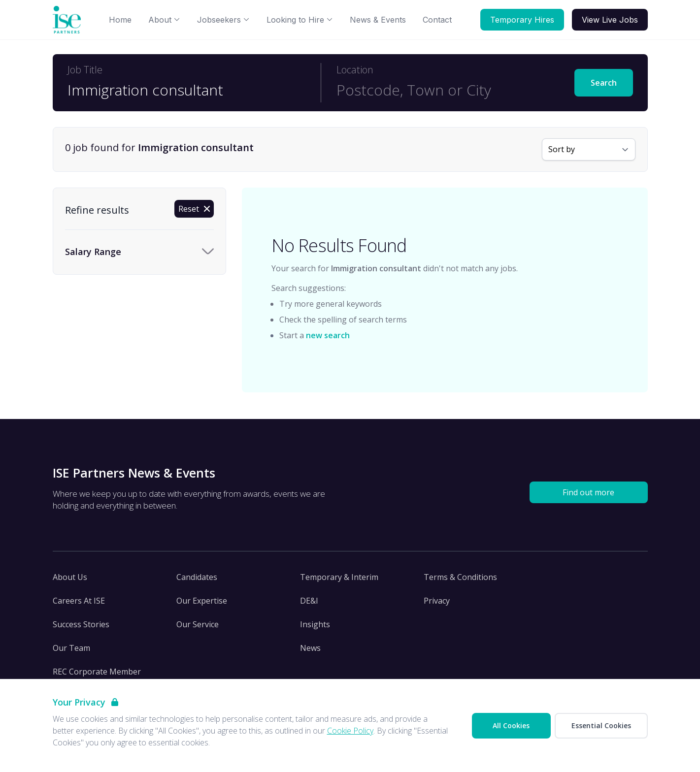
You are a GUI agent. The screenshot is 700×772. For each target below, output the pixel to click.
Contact (437, 20)
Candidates (197, 577)
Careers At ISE (79, 601)
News (310, 648)
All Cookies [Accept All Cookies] (511, 725)
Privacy (437, 601)
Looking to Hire (300, 20)
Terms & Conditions (460, 577)
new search (328, 335)
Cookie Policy (350, 731)
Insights (315, 624)
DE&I (309, 601)
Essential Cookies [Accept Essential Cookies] (601, 725)
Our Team (71, 648)
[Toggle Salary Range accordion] (140, 252)
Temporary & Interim (339, 577)
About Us (70, 577)
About (164, 20)
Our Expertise (202, 601)
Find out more (588, 492)
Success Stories (81, 624)
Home (120, 20)
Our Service (198, 624)
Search (604, 83)
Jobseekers (223, 20)
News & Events (378, 20)
